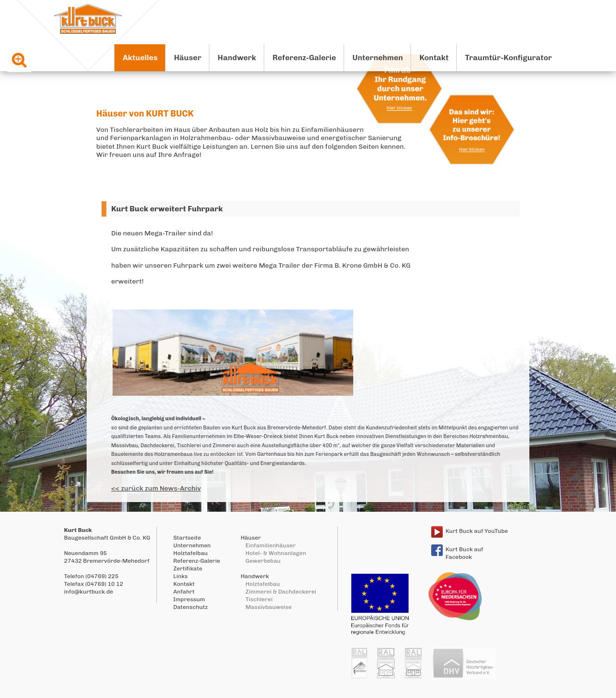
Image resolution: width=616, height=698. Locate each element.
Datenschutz (191, 607)
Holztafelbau (191, 553)
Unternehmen (378, 58)
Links (180, 576)
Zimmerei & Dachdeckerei (281, 592)
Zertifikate (188, 569)
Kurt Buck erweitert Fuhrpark (167, 209)
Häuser (187, 58)
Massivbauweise (269, 607)
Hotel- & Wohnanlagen (276, 553)
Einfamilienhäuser (270, 545)
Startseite (187, 538)
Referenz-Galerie (304, 58)
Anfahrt (184, 592)
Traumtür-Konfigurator (508, 58)
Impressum (189, 599)
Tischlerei (259, 599)
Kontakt (434, 58)
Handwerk (237, 58)
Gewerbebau (263, 561)
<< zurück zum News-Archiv (156, 488)
